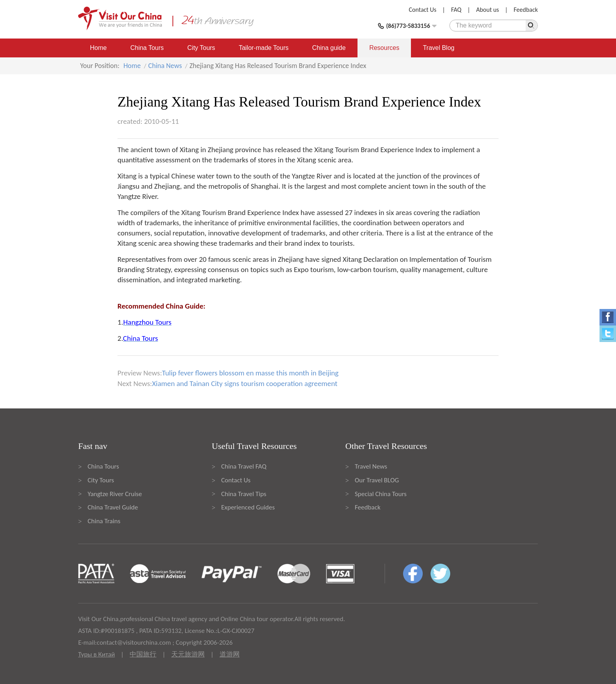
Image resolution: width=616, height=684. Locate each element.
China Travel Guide (113, 507)
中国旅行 (143, 654)
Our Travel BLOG (377, 480)
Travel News (371, 466)
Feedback (526, 10)
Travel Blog (438, 48)
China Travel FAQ (244, 466)
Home (98, 48)
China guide (329, 48)
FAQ (456, 10)
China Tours (147, 48)
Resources (384, 48)
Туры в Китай (96, 654)
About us (488, 10)
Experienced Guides (248, 507)
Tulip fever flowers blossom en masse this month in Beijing (250, 373)
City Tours (201, 48)
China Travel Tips (244, 494)
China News (165, 66)
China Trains (104, 521)
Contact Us (423, 10)
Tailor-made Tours (264, 48)
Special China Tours (381, 494)
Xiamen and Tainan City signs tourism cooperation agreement (245, 383)
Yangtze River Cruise (115, 494)
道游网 (230, 654)
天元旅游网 (188, 654)
